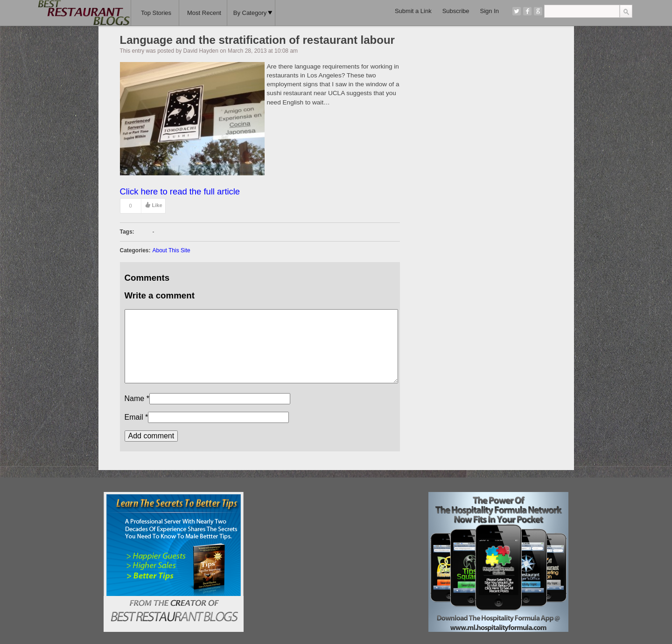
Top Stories (156, 13)
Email (134, 417)
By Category (253, 13)
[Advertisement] (336, 550)
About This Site (171, 250)
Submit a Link (413, 11)
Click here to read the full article (180, 191)
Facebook (527, 11)
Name (135, 398)
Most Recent (204, 13)
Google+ (538, 11)
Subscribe (456, 11)
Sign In (490, 11)
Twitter (517, 11)
